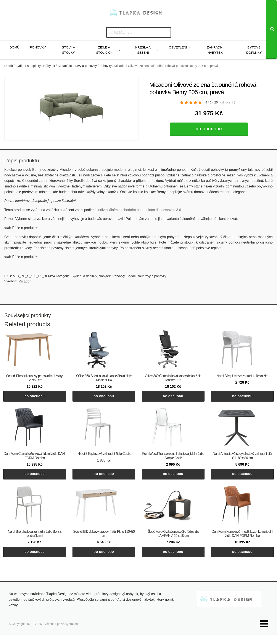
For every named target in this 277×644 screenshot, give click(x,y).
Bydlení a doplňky (28, 66)
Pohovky (38, 47)
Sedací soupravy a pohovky (77, 66)
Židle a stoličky (104, 50)
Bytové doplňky (254, 50)
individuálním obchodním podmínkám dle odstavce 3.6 (139, 210)
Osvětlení (178, 47)
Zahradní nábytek (215, 50)
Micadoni (25, 281)
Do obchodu (209, 129)
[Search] (271, 30)
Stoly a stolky (68, 50)
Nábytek (49, 66)
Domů (14, 47)
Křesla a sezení (143, 50)
